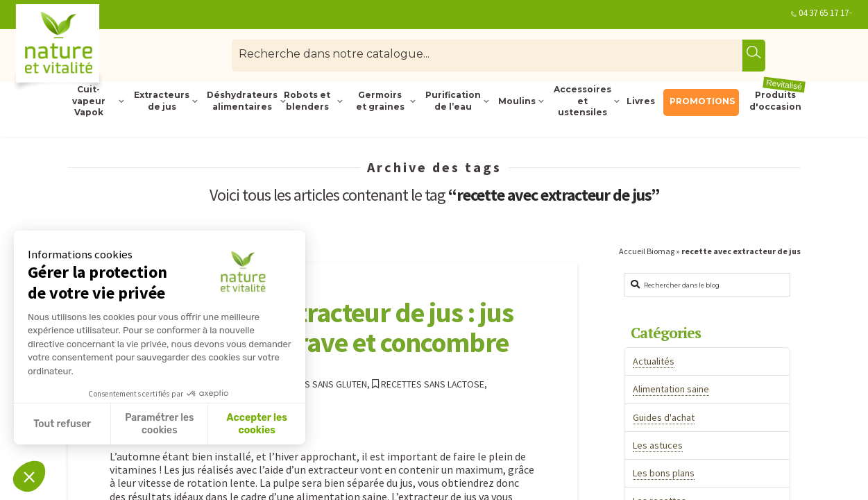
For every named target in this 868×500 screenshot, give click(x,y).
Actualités (654, 361)
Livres (641, 101)
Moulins (517, 101)
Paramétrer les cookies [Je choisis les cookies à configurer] (159, 424)
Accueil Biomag (647, 251)
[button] (29, 476)
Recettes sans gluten (314, 384)
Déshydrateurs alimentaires (241, 101)
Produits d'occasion (777, 100)
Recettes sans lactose (428, 384)
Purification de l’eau (453, 101)
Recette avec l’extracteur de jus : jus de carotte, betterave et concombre (312, 327)
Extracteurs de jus (162, 101)
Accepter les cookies (257, 424)
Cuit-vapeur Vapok (89, 101)
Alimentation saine (671, 389)
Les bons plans (664, 473)
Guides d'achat (664, 417)
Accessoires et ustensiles (582, 101)
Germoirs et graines (380, 101)
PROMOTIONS (702, 101)
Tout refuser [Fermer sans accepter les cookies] (62, 424)
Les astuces (658, 445)
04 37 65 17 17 (824, 13)
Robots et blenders (307, 101)
